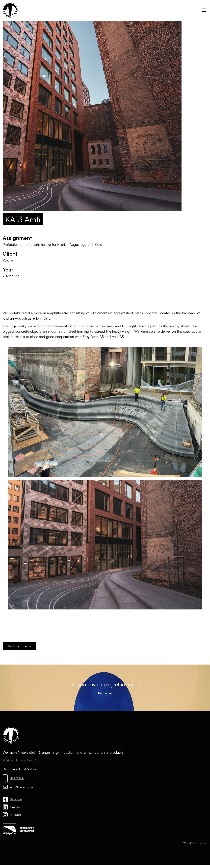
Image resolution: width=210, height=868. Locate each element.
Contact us (105, 693)
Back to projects (19, 646)
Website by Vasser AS (195, 843)
